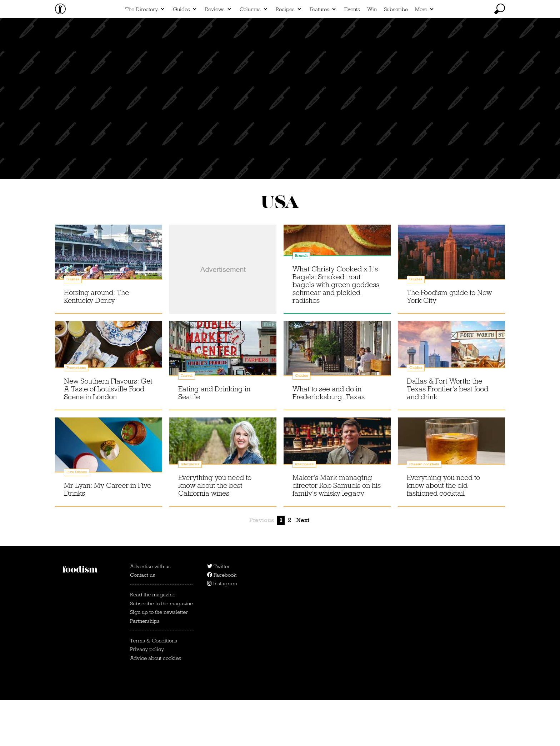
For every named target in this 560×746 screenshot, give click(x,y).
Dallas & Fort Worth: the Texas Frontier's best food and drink (447, 435)
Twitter (219, 612)
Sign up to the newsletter (159, 658)
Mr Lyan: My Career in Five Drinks (107, 535)
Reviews (215, 56)
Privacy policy (147, 695)
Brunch (301, 302)
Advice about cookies (156, 704)
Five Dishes (77, 518)
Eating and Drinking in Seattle (214, 439)
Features (319, 56)
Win (372, 56)
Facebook (222, 621)
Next (303, 566)
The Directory (142, 56)
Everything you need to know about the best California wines (215, 531)
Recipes (285, 56)
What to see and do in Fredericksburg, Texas (329, 439)
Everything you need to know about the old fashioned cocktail (443, 531)
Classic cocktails (424, 510)
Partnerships (145, 667)
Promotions (76, 414)
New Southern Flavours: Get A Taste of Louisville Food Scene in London (108, 435)
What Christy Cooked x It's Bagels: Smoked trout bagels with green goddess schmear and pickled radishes (336, 331)
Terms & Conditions (154, 687)
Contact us (142, 621)
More (421, 56)
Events (352, 56)
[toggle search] (500, 55)
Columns (250, 56)
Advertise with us (150, 612)
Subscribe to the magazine (161, 650)
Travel (187, 422)
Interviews (190, 510)
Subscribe (396, 56)
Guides (181, 56)
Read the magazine (153, 641)
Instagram (222, 630)
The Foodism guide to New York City (449, 342)
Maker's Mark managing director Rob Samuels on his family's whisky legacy (337, 531)
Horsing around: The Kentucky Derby (96, 342)
